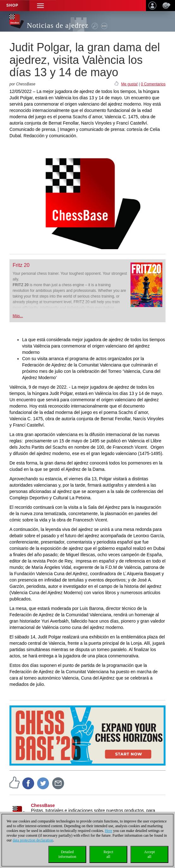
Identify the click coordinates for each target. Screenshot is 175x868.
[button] (40, 6)
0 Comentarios (153, 84)
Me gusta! (129, 84)
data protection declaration (33, 840)
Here (109, 831)
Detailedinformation (67, 854)
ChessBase (43, 805)
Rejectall (109, 854)
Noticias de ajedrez (58, 25)
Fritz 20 (21, 265)
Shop (12, 5)
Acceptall (149, 854)
